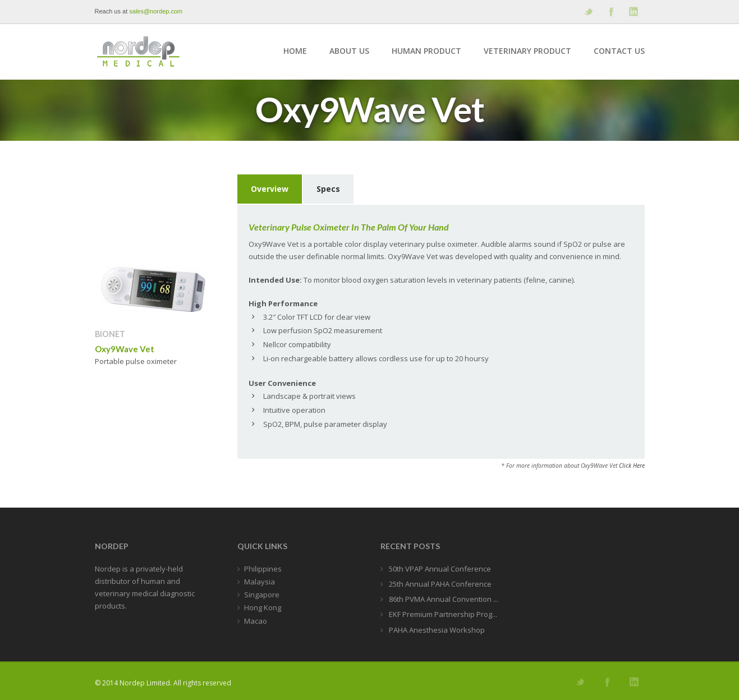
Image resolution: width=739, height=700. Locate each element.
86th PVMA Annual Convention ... (443, 599)
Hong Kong (263, 607)
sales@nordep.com (156, 11)
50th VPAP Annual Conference (439, 569)
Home (295, 51)
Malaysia (260, 582)
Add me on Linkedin (633, 11)
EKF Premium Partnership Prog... (442, 614)
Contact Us (619, 51)
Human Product (426, 51)
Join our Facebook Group (611, 11)
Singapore (262, 595)
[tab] (270, 190)
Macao (256, 621)
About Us (349, 51)
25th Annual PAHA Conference (439, 584)
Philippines (263, 569)
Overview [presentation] (270, 189)
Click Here (632, 466)
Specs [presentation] (328, 189)
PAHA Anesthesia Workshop (436, 630)
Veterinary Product (527, 51)
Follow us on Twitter (588, 11)
